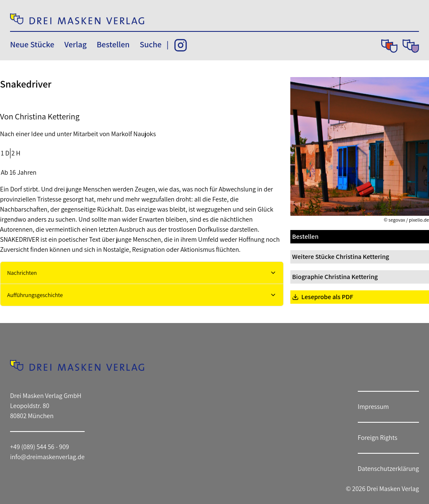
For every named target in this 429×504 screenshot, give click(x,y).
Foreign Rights (378, 438)
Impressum (373, 407)
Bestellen (113, 44)
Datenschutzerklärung (388, 469)
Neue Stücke (32, 44)
